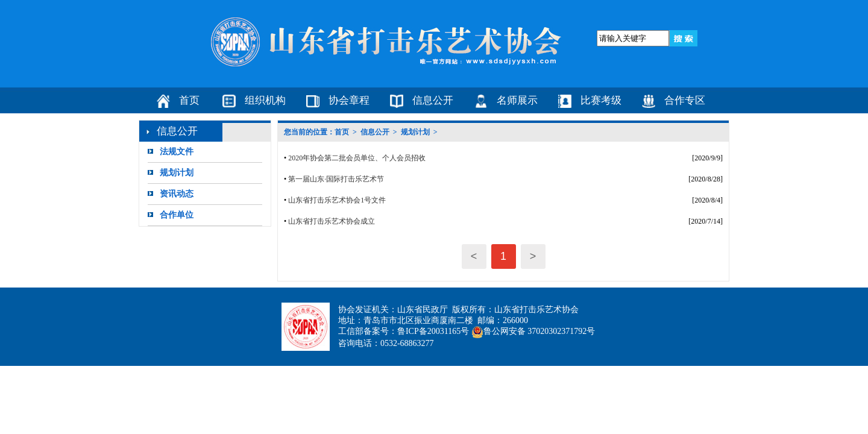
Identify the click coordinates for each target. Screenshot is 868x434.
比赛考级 (601, 100)
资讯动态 (177, 194)
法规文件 (177, 152)
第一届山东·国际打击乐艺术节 (336, 179)
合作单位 (177, 215)
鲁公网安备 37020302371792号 (533, 331)
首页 (189, 100)
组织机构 (265, 100)
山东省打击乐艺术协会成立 (332, 221)
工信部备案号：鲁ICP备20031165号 (404, 331)
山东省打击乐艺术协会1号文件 (337, 200)
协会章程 (349, 100)
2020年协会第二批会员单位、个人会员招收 (357, 158)
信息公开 (433, 100)
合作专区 (685, 100)
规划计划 (177, 173)
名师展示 (517, 100)
